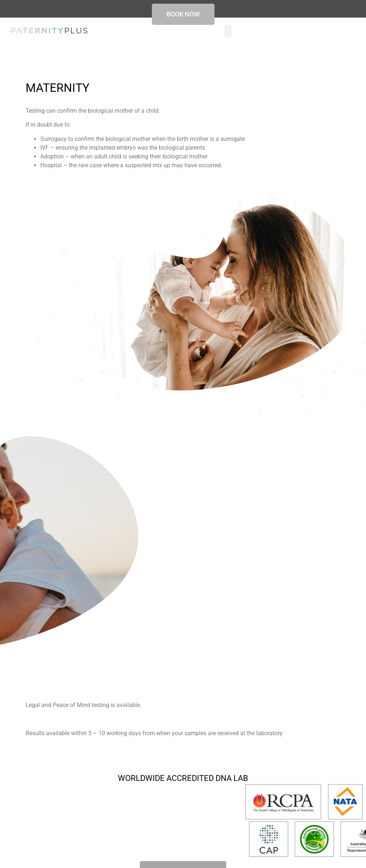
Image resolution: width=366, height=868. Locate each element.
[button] (228, 31)
